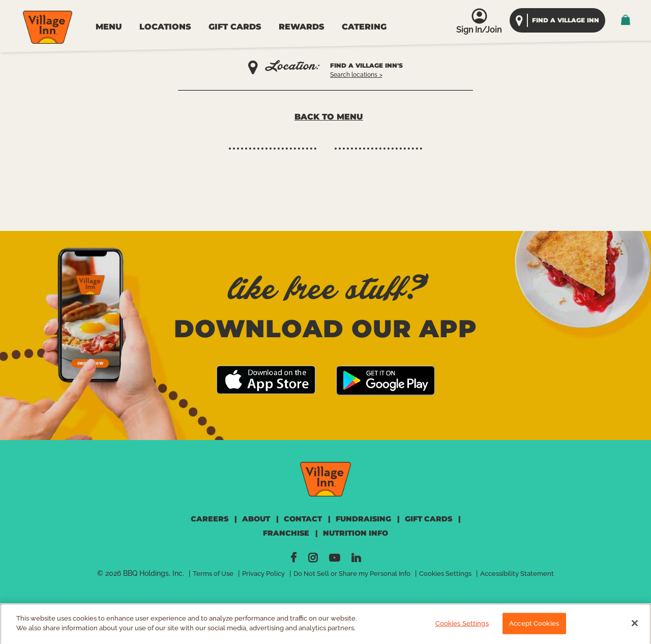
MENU (109, 27)
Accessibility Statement (517, 574)
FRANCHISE (286, 533)
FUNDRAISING (363, 519)
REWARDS (302, 27)
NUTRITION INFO (356, 533)
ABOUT (256, 519)
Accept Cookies (534, 627)
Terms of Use (213, 574)
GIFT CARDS (235, 27)
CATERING (364, 27)
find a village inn (566, 20)
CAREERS (210, 519)
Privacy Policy (263, 574)
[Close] (635, 627)
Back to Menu (329, 117)
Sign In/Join (479, 30)
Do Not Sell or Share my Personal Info (352, 574)
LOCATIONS (165, 27)
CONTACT (303, 519)
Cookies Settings (445, 574)
